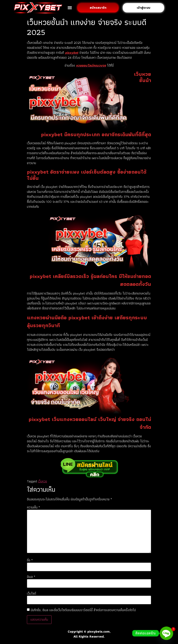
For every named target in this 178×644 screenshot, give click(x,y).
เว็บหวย (42, 481)
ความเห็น (33, 507)
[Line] (166, 633)
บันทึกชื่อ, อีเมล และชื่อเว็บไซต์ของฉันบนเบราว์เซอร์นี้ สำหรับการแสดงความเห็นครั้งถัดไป (83, 610)
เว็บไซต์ (31, 594)
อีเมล (31, 577)
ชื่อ (30, 560)
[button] (70, 8)
